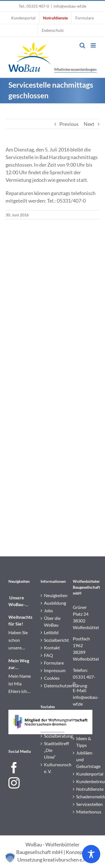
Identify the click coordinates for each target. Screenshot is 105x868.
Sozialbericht (53, 640)
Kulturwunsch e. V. (53, 768)
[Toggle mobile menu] (94, 45)
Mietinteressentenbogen (75, 69)
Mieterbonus (85, 812)
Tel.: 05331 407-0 (34, 6)
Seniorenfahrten (53, 721)
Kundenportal (85, 774)
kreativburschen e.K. (65, 860)
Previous (69, 124)
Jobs (48, 610)
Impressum (53, 670)
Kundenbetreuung (85, 781)
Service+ (52, 728)
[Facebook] (14, 768)
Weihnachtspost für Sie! (20, 620)
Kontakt (52, 648)
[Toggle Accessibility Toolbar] (91, 854)
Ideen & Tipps (84, 742)
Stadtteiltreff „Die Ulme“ (53, 750)
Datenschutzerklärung (53, 685)
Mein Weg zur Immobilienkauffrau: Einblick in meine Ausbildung (20, 664)
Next (89, 124)
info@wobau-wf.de (70, 6)
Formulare (53, 663)
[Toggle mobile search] (82, 45)
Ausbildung (53, 603)
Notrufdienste (85, 789)
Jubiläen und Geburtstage (85, 759)
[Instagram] (14, 783)
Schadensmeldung (85, 796)
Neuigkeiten (53, 595)
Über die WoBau (52, 621)
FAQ (48, 655)
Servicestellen (85, 804)
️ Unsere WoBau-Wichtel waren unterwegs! (20, 601)
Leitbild (51, 632)
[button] (10, 858)
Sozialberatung (53, 736)
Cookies (52, 678)
